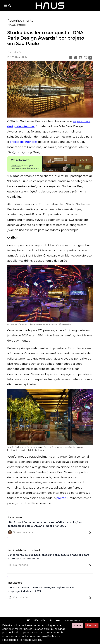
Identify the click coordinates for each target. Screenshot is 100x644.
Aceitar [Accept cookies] (78, 625)
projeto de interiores (24, 142)
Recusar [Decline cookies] (92, 625)
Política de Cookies (30, 640)
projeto (61, 498)
